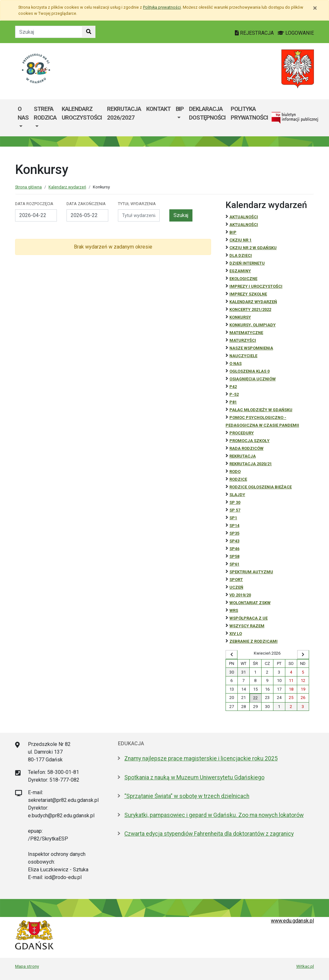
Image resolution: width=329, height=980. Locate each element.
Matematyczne (246, 333)
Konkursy (240, 317)
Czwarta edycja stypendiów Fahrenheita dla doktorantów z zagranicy (209, 834)
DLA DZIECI (241, 255)
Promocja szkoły (249, 441)
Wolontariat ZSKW (250, 603)
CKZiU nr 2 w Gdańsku (253, 248)
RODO (235, 472)
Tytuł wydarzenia (137, 204)
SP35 (234, 533)
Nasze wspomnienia (251, 348)
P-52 (234, 394)
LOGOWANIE (296, 33)
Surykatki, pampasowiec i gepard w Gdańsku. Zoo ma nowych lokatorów (214, 815)
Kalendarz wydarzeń (67, 187)
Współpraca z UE (249, 618)
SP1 (233, 518)
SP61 (234, 564)
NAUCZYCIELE (243, 356)
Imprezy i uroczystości (256, 286)
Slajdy (237, 495)
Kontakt (158, 109)
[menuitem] (23, 118)
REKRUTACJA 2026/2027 (124, 113)
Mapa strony (27, 966)
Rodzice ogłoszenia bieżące (261, 487)
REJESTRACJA (255, 33)
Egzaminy (240, 271)
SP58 (234, 556)
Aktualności (244, 217)
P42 (233, 387)
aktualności (244, 225)
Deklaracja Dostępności (207, 113)
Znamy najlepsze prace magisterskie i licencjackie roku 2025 (201, 758)
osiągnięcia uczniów (253, 379)
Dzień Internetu (247, 263)
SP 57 (235, 510)
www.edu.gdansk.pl (292, 921)
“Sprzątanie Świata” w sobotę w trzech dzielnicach (187, 796)
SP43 (234, 541)
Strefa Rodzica (45, 113)
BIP (180, 109)
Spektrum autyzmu (251, 572)
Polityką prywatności (162, 7)
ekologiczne (243, 279)
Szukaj (181, 215)
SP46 (234, 549)
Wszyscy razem (247, 626)
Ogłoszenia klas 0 (249, 371)
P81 (233, 402)
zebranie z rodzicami (253, 641)
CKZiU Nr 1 (240, 240)
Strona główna (28, 187)
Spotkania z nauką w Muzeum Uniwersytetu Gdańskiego (194, 777)
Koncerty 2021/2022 (250, 309)
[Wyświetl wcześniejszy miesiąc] (231, 655)
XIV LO (236, 634)
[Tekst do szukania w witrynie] (49, 32)
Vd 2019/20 (240, 595)
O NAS (236, 363)
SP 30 (235, 502)
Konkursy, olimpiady (253, 325)
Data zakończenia (86, 204)
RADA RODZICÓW (246, 448)
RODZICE (238, 479)
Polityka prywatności (249, 113)
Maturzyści (243, 340)
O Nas (23, 113)
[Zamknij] (315, 8)
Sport (236, 580)
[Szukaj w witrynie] (89, 32)
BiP (233, 232)
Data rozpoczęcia (34, 204)
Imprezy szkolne (248, 294)
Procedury (242, 433)
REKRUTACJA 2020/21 (251, 464)
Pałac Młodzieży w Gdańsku (261, 410)
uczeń (236, 587)
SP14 (234, 526)
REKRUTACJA (243, 456)
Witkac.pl (305, 966)
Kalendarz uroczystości (82, 113)
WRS (234, 610)
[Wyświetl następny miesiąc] (303, 655)
